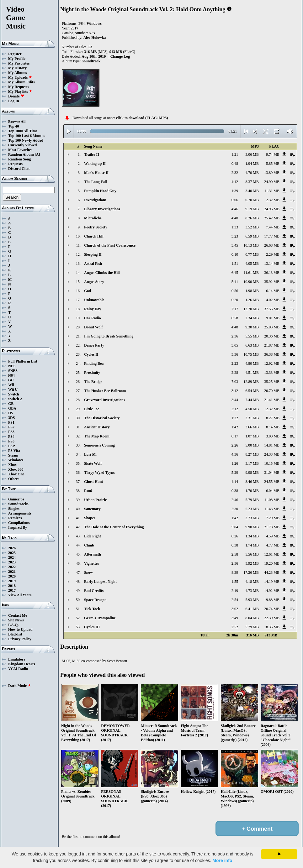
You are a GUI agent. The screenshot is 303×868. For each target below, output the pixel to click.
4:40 (235, 218)
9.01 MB (273, 318)
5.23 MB (252, 509)
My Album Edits (21, 82)
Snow (88, 573)
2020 (12, 576)
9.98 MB (252, 473)
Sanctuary (92, 509)
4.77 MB (273, 545)
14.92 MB (272, 591)
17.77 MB (272, 236)
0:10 (235, 254)
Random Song (19, 159)
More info (222, 860)
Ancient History (97, 427)
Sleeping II (93, 254)
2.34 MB (252, 318)
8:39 (235, 573)
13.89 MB (272, 173)
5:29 (235, 473)
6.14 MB (273, 291)
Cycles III (92, 627)
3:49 (235, 618)
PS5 (11, 441)
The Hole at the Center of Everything (114, 527)
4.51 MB (252, 373)
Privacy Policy (20, 639)
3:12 (235, 391)
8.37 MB (252, 182)
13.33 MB (272, 373)
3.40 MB (252, 191)
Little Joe (92, 409)
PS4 (11, 437)
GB (11, 404)
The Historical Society (102, 418)
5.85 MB (273, 164)
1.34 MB (252, 536)
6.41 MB (252, 609)
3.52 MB (252, 227)
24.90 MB (272, 182)
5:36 (235, 354)
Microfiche (93, 218)
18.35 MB (272, 627)
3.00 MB (273, 436)
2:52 (235, 627)
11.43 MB (272, 509)
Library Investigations (102, 209)
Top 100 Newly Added (26, 140)
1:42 (235, 427)
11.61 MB (251, 273)
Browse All (17, 122)
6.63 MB (252, 345)
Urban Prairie (95, 500)
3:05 (235, 345)
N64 (11, 375)
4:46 (235, 209)
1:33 (235, 227)
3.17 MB (252, 463)
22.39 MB (272, 618)
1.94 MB (252, 164)
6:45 (235, 273)
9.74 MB (273, 154)
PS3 (11, 432)
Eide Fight (93, 536)
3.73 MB (252, 518)
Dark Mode (20, 686)
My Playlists (20, 92)
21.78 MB (272, 527)
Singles (14, 509)
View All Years (20, 595)
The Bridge (93, 382)
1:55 (235, 582)
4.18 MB (252, 582)
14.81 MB (272, 445)
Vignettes (92, 563)
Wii (11, 385)
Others (14, 479)
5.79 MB (252, 500)
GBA (12, 408)
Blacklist (15, 634)
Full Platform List (23, 361)
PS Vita (14, 451)
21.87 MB (272, 345)
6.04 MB (273, 491)
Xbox (12, 465)
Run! (88, 491)
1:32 (235, 418)
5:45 (235, 245)
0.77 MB (252, 254)
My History (17, 68)
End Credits (94, 591)
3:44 (235, 400)
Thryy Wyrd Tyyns (99, 473)
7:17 (235, 309)
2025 (12, 553)
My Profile (17, 59)
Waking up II (95, 164)
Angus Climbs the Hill (102, 273)
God (88, 291)
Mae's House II (96, 173)
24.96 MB (272, 209)
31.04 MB (272, 473)
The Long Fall (96, 182)
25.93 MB (272, 327)
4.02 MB (273, 300)
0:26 (235, 536)
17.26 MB (251, 573)
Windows (16, 460)
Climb (89, 545)
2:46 (235, 500)
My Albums (18, 73)
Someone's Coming (99, 445)
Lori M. (90, 454)
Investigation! (95, 200)
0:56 (235, 291)
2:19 (235, 591)
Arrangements (20, 513)
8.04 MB (252, 618)
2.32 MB (273, 200)
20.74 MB (272, 609)
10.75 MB (251, 354)
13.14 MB (272, 264)
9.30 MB (252, 327)
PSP (11, 446)
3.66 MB (252, 427)
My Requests (19, 87)
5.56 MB (252, 554)
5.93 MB (252, 600)
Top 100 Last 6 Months (27, 136)
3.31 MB (252, 418)
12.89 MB (251, 382)
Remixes (15, 518)
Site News (16, 620)
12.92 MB (272, 363)
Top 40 (14, 126)
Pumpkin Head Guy (100, 191)
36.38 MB (272, 354)
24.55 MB (272, 482)
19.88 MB (272, 600)
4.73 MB (252, 591)
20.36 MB (272, 336)
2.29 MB (273, 254)
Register (15, 54)
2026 (12, 548)
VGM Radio (18, 669)
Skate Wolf (93, 463)
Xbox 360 (16, 469)
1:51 (235, 264)
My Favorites (19, 63)
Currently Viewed (22, 145)
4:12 (235, 182)
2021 (12, 572)
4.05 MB (252, 264)
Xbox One (16, 474)
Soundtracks (18, 504)
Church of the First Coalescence (110, 245)
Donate (16, 96)
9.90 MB (252, 527)
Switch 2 (15, 399)
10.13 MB (251, 245)
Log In (13, 101)
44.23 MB (272, 573)
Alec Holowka (95, 38)
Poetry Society (96, 227)
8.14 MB (273, 427)
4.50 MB (252, 409)
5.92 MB (252, 563)
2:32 (235, 173)
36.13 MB (272, 273)
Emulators (17, 659)
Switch (14, 394)
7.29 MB (273, 518)
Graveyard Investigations (104, 400)
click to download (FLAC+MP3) (142, 118)
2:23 (235, 363)
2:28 (235, 373)
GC (11, 380)
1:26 (235, 463)
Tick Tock (92, 609)
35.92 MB (272, 282)
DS (11, 413)
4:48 (235, 327)
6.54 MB (252, 391)
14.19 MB (272, 582)
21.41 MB (272, 400)
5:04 (235, 527)
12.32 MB (272, 409)
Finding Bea (94, 363)
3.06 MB (252, 154)
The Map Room (97, 436)
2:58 (235, 554)
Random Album (21, 154)
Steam (13, 455)
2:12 (235, 409)
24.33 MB (272, 454)
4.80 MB (252, 363)
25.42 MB (272, 218)
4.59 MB (273, 536)
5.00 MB (252, 445)
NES (12, 366)
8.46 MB (252, 482)
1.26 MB (252, 300)
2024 (12, 557)
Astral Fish (93, 264)
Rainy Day (93, 309)
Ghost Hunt (93, 482)
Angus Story (94, 282)
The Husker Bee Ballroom (105, 391)
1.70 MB (252, 491)
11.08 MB (272, 500)
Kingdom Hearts (22, 664)
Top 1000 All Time (23, 131)
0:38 (235, 491)
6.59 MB (252, 236)
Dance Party (94, 345)
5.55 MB (252, 336)
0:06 (235, 200)
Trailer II (92, 154)
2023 (12, 562)
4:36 (235, 454)
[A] (37, 154)
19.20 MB (272, 563)
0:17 (235, 436)
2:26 (235, 445)
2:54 (235, 600)
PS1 (11, 422)
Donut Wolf (93, 327)
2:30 (235, 509)
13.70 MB (251, 309)
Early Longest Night (100, 582)
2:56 (235, 563)
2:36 (235, 336)
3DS (11, 418)
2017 (12, 590)
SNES (13, 371)
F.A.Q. (13, 625)
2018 (12, 586)
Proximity (92, 373)
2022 (12, 567)
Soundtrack (91, 61)
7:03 (235, 382)
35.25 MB (272, 382)
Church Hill (94, 236)
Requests (15, 164)
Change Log (120, 56)
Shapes (90, 518)
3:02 (235, 609)
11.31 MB (272, 191)
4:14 (235, 482)
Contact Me (18, 615)
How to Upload (20, 630)
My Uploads (20, 77)
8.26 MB (252, 218)
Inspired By (18, 527)
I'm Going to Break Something (109, 336)
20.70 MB (272, 391)
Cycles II (91, 354)
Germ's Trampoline (100, 618)
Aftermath (93, 554)
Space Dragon (95, 600)
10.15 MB (272, 463)
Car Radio (92, 318)
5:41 (235, 282)
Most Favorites (20, 150)
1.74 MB (252, 545)
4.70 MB (252, 173)
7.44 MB (273, 227)
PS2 (11, 427)
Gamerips (16, 499)
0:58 (235, 318)
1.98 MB (252, 291)
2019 (12, 581)
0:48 (235, 164)
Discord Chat (19, 169)
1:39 (235, 191)
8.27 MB (273, 418)
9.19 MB (252, 209)
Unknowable (94, 300)
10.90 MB (251, 282)
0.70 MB (252, 200)
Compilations (19, 523)
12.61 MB (272, 554)
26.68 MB (272, 245)
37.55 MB (272, 309)
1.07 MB (252, 436)
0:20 (235, 300)
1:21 (235, 154)
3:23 (235, 236)
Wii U (13, 390)
